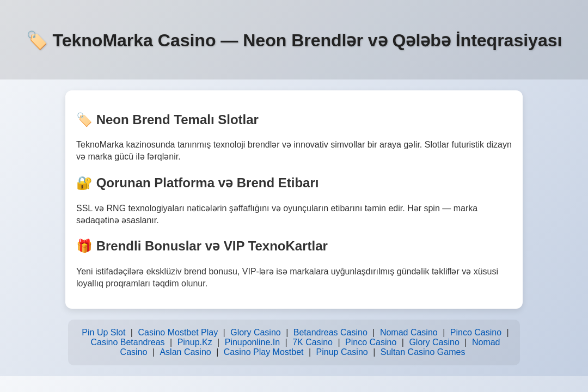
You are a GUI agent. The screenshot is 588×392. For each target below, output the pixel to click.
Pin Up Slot (103, 332)
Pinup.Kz (195, 342)
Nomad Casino (409, 332)
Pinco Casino (476, 332)
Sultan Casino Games (423, 352)
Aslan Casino (185, 352)
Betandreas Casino (330, 332)
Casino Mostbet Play (178, 332)
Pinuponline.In (252, 342)
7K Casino (313, 342)
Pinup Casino (342, 352)
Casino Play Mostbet (264, 352)
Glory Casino (255, 332)
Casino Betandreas (127, 342)
